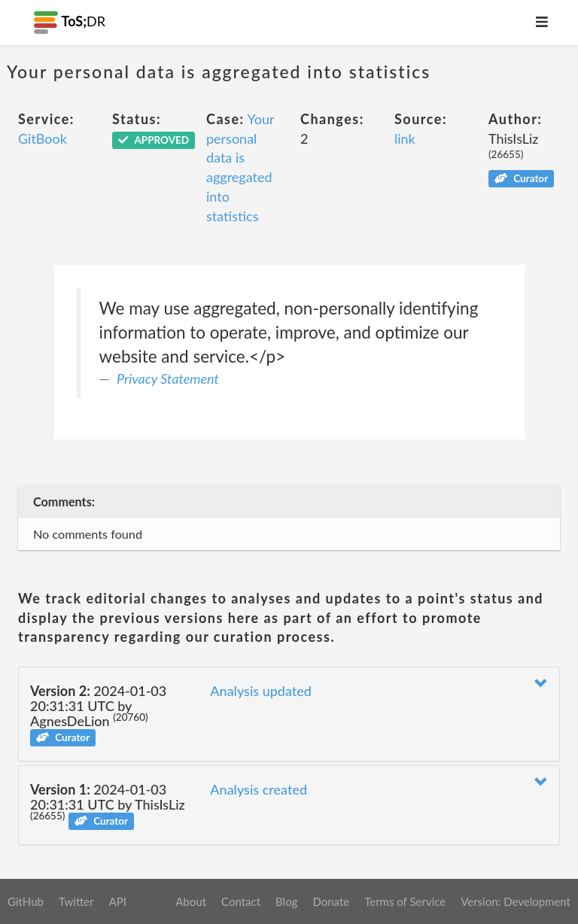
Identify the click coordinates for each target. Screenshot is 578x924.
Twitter (76, 901)
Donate (331, 901)
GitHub (26, 901)
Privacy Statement (168, 378)
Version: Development (516, 901)
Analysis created (259, 789)
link (405, 138)
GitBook (43, 138)
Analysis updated (261, 691)
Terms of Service (405, 901)
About (191, 901)
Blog (286, 901)
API (117, 901)
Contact (241, 901)
